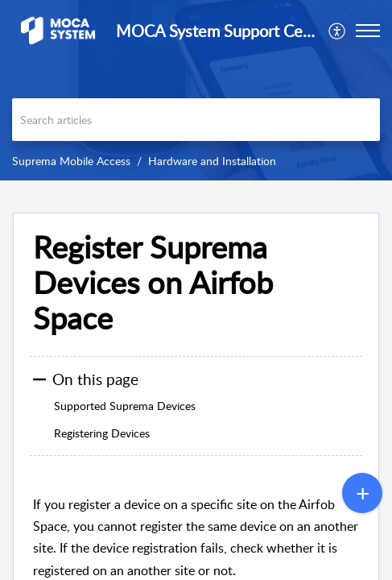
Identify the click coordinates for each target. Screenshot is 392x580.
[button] (368, 31)
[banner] (196, 90)
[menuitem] (338, 31)
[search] (196, 120)
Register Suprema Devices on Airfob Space (153, 282)
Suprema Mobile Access (71, 161)
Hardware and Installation (212, 161)
